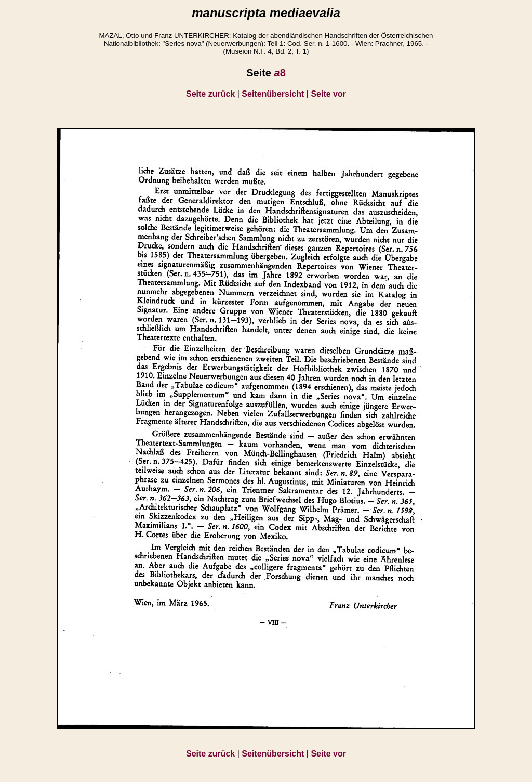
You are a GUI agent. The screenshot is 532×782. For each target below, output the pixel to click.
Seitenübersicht (273, 94)
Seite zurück (210, 94)
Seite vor (328, 94)
